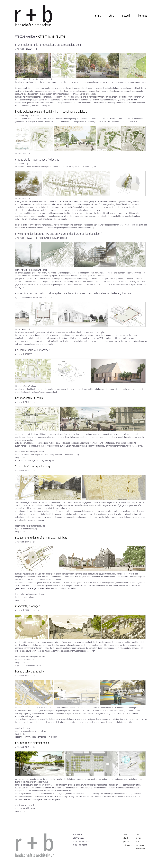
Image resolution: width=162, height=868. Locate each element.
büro (111, 15)
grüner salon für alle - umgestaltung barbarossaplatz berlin (49, 45)
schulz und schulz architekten (33, 276)
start (98, 15)
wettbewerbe (25, 36)
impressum (140, 845)
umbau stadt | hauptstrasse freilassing (37, 160)
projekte (126, 842)
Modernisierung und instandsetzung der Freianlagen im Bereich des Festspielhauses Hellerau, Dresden (73, 293)
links (137, 842)
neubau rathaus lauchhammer (32, 350)
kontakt (142, 15)
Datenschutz (140, 849)
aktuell (126, 15)
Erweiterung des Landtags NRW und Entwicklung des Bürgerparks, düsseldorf (58, 234)
